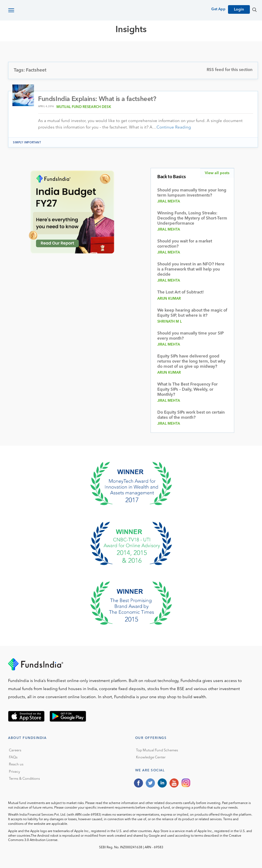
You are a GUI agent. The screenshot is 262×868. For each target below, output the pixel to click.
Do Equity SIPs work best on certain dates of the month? (191, 416)
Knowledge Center (151, 757)
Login (239, 9)
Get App (218, 9)
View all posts (217, 173)
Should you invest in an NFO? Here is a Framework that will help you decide (191, 270)
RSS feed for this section (230, 70)
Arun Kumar (169, 299)
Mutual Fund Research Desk (84, 107)
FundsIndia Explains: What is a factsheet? (97, 99)
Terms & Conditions (24, 779)
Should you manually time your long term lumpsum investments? (192, 193)
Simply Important (27, 143)
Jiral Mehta (169, 202)
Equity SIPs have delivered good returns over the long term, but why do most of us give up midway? (191, 362)
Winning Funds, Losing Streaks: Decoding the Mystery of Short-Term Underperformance (192, 219)
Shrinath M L (170, 322)
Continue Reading (174, 128)
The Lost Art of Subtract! (181, 293)
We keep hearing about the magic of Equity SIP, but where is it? (192, 313)
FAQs (13, 757)
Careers (15, 750)
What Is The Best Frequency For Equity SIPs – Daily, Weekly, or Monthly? (188, 390)
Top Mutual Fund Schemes (157, 750)
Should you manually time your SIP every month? (190, 336)
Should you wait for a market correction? (185, 244)
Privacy (14, 772)
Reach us (16, 765)
